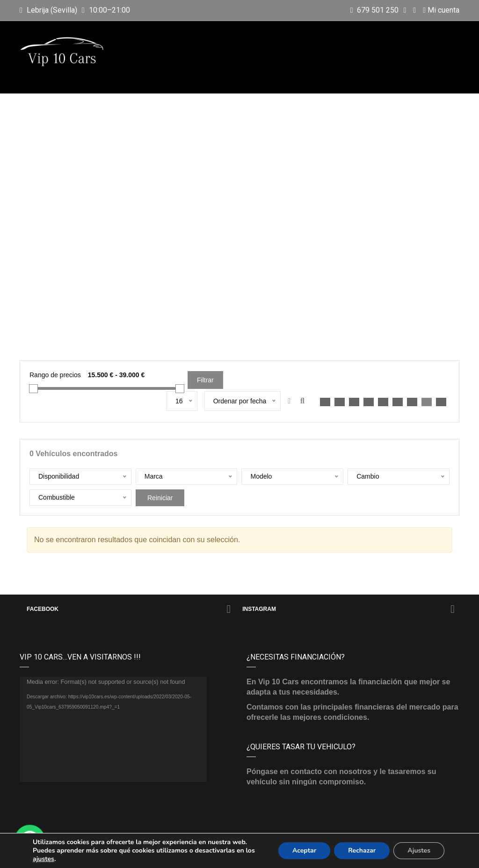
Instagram (348, 609)
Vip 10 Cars (125, 853)
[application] (113, 729)
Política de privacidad (325, 853)
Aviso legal (266, 853)
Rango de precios (55, 375)
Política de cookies (398, 853)
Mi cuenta (441, 10)
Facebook (129, 609)
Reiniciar (160, 498)
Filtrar (205, 380)
